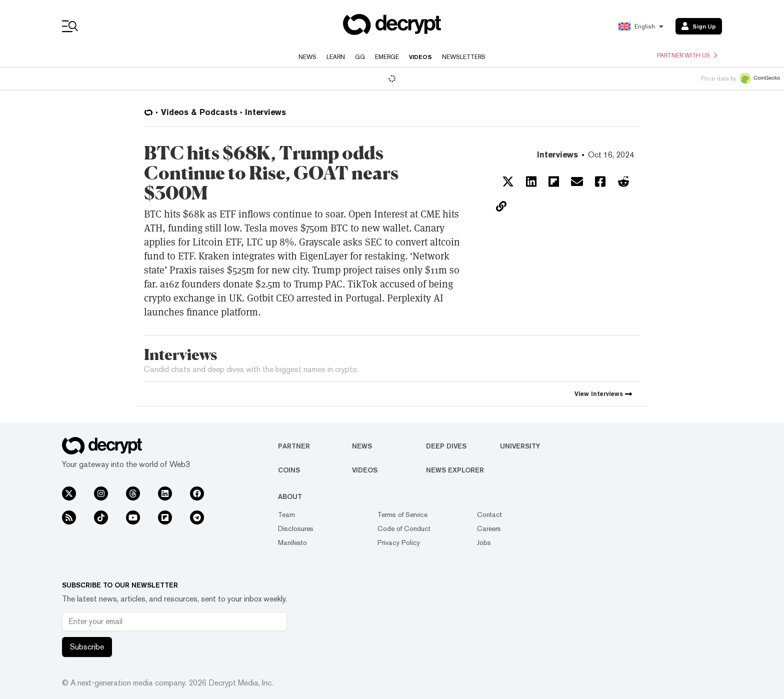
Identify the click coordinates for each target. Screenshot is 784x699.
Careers (489, 528)
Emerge (387, 57)
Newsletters (464, 57)
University (520, 446)
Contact (489, 514)
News (307, 57)
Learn (336, 57)
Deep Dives (446, 446)
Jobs (484, 542)
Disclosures (296, 528)
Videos (420, 57)
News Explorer (455, 470)
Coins (289, 470)
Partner (294, 446)
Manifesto (292, 542)
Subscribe (87, 647)
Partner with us (687, 55)
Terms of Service (402, 514)
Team (286, 514)
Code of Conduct (404, 528)
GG (360, 57)
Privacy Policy (399, 542)
